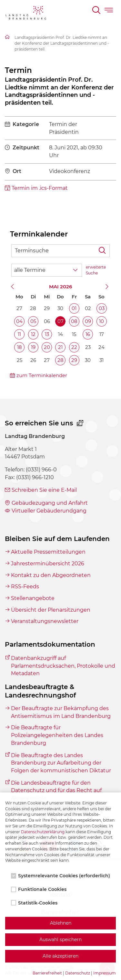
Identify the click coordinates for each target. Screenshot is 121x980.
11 (19, 334)
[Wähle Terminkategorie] (47, 270)
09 (88, 321)
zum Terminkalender (42, 375)
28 (60, 360)
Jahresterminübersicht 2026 (48, 564)
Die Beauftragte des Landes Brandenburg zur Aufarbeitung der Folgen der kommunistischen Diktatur (61, 763)
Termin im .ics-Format (40, 188)
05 (33, 321)
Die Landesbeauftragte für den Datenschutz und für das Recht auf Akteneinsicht (56, 790)
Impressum (105, 973)
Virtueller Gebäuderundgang (49, 511)
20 (47, 347)
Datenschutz (78, 973)
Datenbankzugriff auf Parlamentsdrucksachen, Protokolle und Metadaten (63, 666)
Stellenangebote (33, 598)
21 (60, 347)
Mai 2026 (60, 287)
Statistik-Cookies (35, 903)
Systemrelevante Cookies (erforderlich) (61, 876)
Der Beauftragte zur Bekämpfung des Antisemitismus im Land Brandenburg (61, 712)
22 (74, 347)
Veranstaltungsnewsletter (45, 621)
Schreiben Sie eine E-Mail (44, 490)
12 (33, 334)
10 (101, 321)
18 (20, 347)
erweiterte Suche (96, 270)
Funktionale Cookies (39, 889)
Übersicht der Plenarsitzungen (51, 610)
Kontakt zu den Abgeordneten (51, 575)
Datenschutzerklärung (43, 832)
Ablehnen (61, 923)
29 (74, 360)
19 (33, 347)
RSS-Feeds (25, 587)
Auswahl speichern (60, 940)
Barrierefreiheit (47, 973)
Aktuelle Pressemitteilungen (48, 552)
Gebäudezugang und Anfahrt (50, 503)
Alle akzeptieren (60, 956)
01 (74, 308)
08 (74, 321)
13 (47, 334)
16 (88, 334)
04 (19, 321)
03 (102, 308)
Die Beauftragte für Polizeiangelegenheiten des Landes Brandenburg (57, 735)
